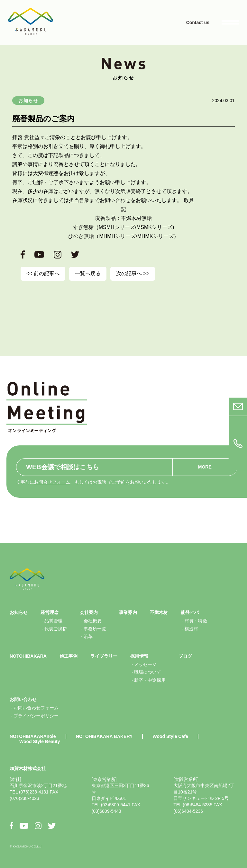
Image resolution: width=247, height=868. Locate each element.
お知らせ (28, 101)
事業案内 (128, 612)
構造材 (191, 629)
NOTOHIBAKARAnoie (33, 736)
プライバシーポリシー (36, 716)
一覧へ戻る (88, 273)
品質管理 (53, 621)
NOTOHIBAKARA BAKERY (104, 736)
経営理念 (50, 612)
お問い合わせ (23, 699)
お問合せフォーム (52, 482)
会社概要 (93, 621)
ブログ (185, 656)
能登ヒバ (190, 612)
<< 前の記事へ (43, 273)
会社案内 (89, 612)
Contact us (198, 22)
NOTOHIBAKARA (28, 656)
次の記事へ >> (133, 273)
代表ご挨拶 (56, 629)
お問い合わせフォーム (36, 708)
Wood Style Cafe (170, 736)
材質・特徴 (196, 621)
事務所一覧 (95, 629)
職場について (148, 672)
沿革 (88, 636)
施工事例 (69, 656)
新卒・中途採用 (150, 680)
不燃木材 (159, 612)
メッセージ (145, 664)
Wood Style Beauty (40, 741)
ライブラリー (104, 656)
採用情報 (139, 656)
